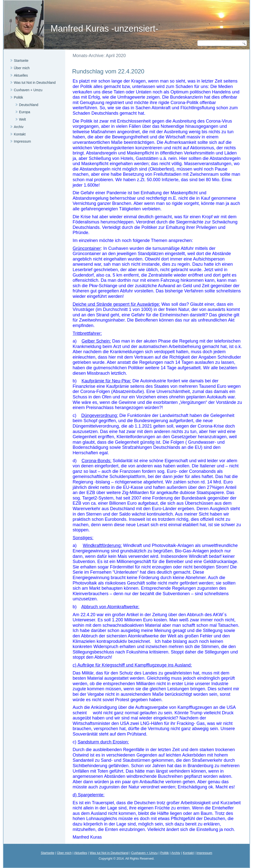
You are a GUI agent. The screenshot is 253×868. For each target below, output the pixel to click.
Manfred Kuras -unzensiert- (104, 29)
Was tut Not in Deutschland (35, 83)
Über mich (22, 68)
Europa (25, 112)
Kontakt (20, 134)
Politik (18, 97)
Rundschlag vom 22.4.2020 (108, 71)
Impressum (22, 141)
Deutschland (29, 105)
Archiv (19, 127)
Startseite (21, 61)
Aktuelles (21, 75)
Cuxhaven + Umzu (28, 90)
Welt (22, 119)
